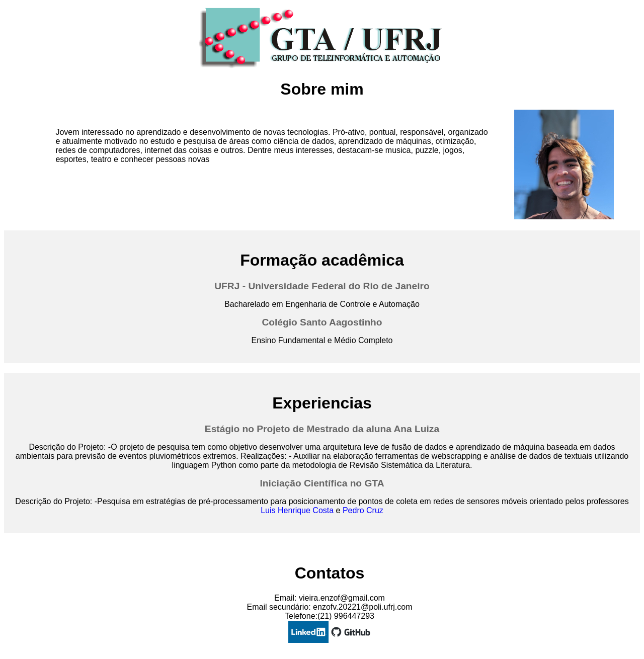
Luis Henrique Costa (297, 510)
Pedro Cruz (363, 510)
